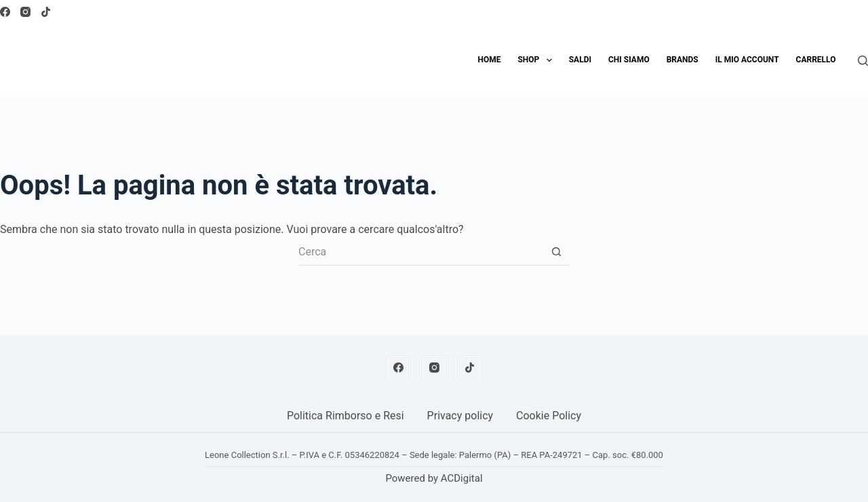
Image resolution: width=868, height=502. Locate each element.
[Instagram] (25, 12)
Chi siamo (629, 60)
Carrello (816, 60)
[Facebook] (5, 12)
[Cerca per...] (420, 252)
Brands (683, 60)
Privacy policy (460, 416)
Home (489, 60)
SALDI (580, 60)
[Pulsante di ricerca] (556, 252)
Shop (537, 60)
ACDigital (462, 478)
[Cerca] (863, 61)
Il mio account (747, 60)
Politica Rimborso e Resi (346, 416)
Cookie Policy (549, 416)
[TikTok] (46, 12)
